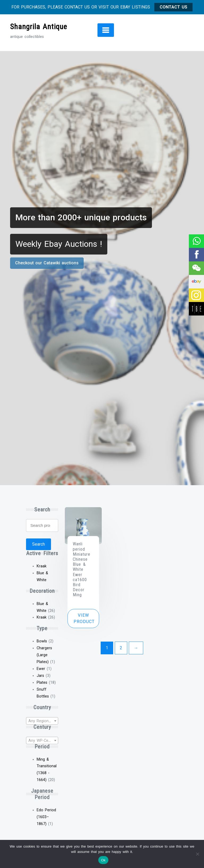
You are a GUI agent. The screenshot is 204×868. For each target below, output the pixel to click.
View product (84, 618)
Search (39, 544)
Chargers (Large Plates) (44, 655)
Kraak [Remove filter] (42, 566)
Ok (103, 860)
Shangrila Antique (39, 27)
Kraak (42, 617)
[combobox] (42, 721)
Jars (40, 676)
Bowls (42, 641)
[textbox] (42, 721)
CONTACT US (173, 7)
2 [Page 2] (121, 648)
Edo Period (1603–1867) (46, 817)
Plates (42, 683)
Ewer (41, 669)
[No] (197, 854)
